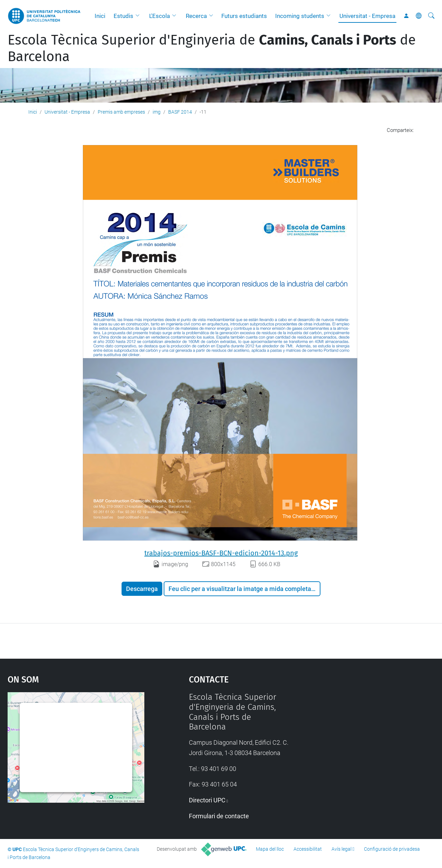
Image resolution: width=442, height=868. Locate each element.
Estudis (123, 16)
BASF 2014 (180, 112)
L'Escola (160, 16)
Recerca (196, 16)
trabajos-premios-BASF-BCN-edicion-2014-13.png (221, 553)
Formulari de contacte (219, 816)
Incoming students (300, 16)
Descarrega (142, 589)
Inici (100, 16)
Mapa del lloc (270, 849)
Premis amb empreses (121, 112)
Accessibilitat (308, 849)
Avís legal (342, 849)
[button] (139, 16)
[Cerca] (431, 16)
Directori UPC (207, 800)
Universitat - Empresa (367, 16)
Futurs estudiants (244, 16)
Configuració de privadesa (392, 849)
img (157, 112)
